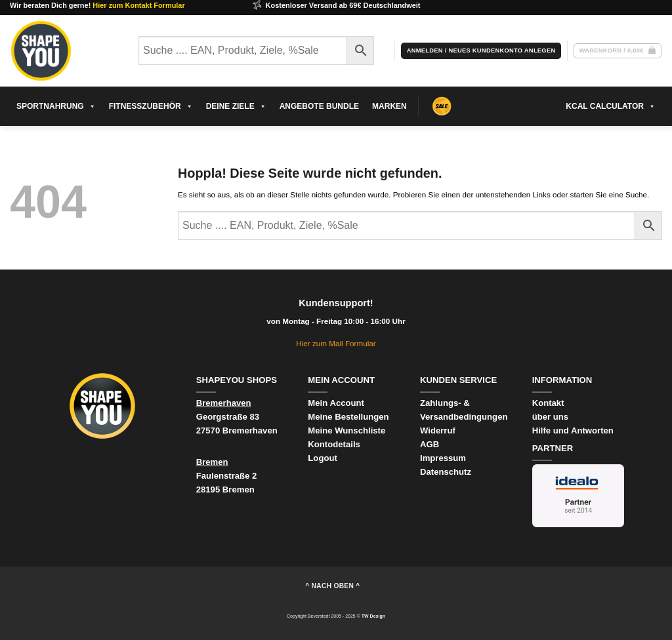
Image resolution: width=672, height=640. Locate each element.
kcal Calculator (611, 106)
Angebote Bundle (319, 106)
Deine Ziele (236, 106)
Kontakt (548, 403)
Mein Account (336, 403)
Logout (322, 458)
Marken (389, 106)
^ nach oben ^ (332, 586)
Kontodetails (334, 444)
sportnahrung (56, 106)
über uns (550, 417)
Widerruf (439, 430)
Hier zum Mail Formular (336, 343)
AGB (430, 444)
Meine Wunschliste (346, 430)
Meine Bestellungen (348, 417)
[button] (481, 50)
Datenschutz (446, 472)
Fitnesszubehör (151, 106)
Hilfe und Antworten (573, 430)
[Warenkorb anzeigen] (618, 51)
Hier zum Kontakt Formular (138, 5)
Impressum (443, 458)
